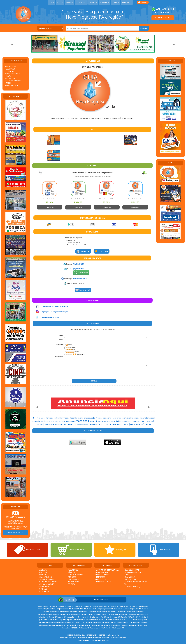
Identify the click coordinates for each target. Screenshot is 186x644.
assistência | (118, 418)
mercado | (139, 424)
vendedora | (72, 424)
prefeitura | (127, 418)
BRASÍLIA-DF (143, 606)
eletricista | (65, 418)
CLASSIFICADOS (81, 3)
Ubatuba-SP (85, 628)
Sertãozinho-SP (85, 625)
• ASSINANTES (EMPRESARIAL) (107, 570)
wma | (127, 424)
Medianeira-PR (43, 617)
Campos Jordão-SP (93, 609)
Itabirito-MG (140, 612)
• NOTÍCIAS (43, 572)
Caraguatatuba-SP (107, 609)
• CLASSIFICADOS (45, 577)
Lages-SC (106, 614)
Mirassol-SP (53, 617)
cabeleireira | (46, 421)
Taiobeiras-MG (126, 625)
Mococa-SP (62, 617)
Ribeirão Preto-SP (92, 620)
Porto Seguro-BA (68, 620)
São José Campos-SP (121, 623)
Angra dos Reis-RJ (44, 606)
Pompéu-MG (57, 620)
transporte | (137, 421)
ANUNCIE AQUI (127, 3)
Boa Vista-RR (133, 606)
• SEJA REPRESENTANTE (133, 572)
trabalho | (143, 418)
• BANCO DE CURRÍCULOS (48, 582)
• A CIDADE (43, 570)
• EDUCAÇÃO (10, 69)
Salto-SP (116, 620)
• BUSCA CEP (10, 78)
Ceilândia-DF (128, 609)
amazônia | (55, 421)
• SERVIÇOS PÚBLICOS (14, 81)
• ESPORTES (10, 71)
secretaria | (36, 421)
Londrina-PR (114, 614)
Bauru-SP (96, 606)
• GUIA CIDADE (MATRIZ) (133, 570)
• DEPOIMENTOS (73, 579)
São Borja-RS (76, 623)
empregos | (94, 424)
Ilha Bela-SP (118, 612)
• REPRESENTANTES (103, 582)
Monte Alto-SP (72, 617)
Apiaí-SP (55, 606)
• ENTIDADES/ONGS (13, 74)
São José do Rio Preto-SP (138, 623)
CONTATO (115, 3)
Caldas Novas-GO (53, 609)
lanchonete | (112, 421)
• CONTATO (71, 584)
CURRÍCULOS (105, 3)
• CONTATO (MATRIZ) (132, 587)
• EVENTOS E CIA (102, 572)
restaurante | (108, 418)
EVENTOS (70, 3)
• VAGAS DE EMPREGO (47, 579)
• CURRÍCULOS (101, 579)
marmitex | (82, 418)
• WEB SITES (72, 577)
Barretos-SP (79, 606)
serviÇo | (48, 424)
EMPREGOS (93, 3)
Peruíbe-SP (134, 617)
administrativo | (83, 424)
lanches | (62, 421)
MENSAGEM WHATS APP (163, 13)
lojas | (61, 424)
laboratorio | (103, 424)
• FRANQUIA (128, 575)
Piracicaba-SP (144, 617)
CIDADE (51, 3)
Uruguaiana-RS (95, 628)
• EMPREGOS (100, 577)
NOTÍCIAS (60, 3)
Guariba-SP (92, 612)
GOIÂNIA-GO (65, 612)
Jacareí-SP (85, 614)
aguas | (44, 418)
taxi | (110, 424)
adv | (66, 424)
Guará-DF (73, 612)
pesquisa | (90, 418)
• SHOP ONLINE (44, 587)
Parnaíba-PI (125, 617)
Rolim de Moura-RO (106, 620)
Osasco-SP (116, 617)
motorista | (135, 418)
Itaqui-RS (56, 614)
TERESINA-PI (76, 628)
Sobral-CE (107, 625)
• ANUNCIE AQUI (73, 582)
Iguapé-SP (109, 612)
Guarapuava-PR (82, 612)
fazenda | (74, 418)
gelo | (34, 418)
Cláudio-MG (137, 609)
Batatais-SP (88, 606)
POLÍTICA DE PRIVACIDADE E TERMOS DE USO (93, 641)
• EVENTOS (43, 575)
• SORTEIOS (43, 589)
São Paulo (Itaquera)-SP (47, 625)
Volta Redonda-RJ (118, 628)
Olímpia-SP (108, 617)
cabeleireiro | (102, 421)
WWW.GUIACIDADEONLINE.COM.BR (89, 638)
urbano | (37, 424)
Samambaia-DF (137, 620)
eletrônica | (98, 418)
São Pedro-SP (61, 625)
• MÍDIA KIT (71, 572)
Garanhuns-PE (55, 612)
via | (113, 424)
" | (144, 424)
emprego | (151, 418)
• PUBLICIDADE (72, 570)
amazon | (93, 421)
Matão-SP (144, 614)
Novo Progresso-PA (96, 617)
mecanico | (83, 421)
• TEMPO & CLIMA (12, 86)
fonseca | (150, 421)
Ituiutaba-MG (65, 614)
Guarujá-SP (101, 612)
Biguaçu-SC (124, 606)
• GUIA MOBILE (129, 577)
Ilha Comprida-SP (129, 612)
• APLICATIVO (44, 591)
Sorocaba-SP (116, 625)
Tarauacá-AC (66, 628)
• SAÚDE (8, 83)
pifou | (38, 418)
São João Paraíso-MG (105, 623)
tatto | (130, 421)
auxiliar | (149, 424)
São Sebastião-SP (73, 625)
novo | (133, 424)
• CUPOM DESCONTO (46, 584)
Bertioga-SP (115, 606)
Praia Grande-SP (80, 620)
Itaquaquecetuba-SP (45, 614)
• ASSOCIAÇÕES (11, 67)
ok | (43, 424)
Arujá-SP (71, 606)
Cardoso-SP (118, 609)
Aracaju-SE (63, 606)
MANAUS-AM (135, 614)
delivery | (58, 418)
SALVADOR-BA (125, 620)
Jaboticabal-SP (75, 614)
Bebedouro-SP (105, 606)
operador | (55, 424)
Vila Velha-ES (106, 628)
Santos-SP (50, 623)
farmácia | (50, 418)
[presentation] (80, 373)
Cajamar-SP (42, 609)
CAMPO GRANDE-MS (79, 609)
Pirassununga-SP (46, 620)
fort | (144, 421)
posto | (125, 421)
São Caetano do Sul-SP (89, 623)
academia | (119, 424)
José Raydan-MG (96, 614)
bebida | (119, 421)
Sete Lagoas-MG (97, 625)
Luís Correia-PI (124, 614)
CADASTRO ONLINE (163, 18)
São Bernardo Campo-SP (62, 623)
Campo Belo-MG (65, 609)
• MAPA (8, 76)
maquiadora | (71, 421)
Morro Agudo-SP (83, 617)
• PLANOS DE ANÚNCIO (75, 575)
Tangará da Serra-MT (139, 625)
